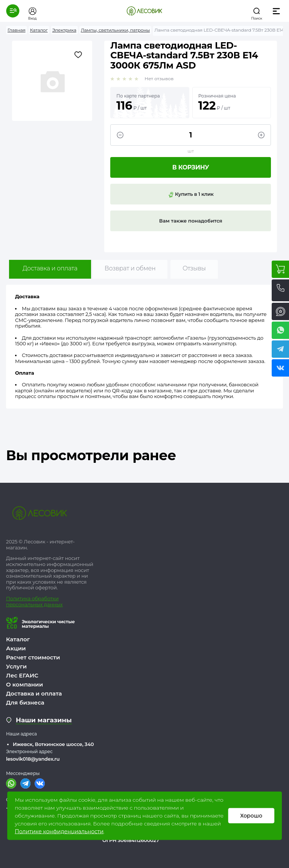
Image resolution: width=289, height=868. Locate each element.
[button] (13, 11)
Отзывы (194, 268)
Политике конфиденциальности (59, 831)
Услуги (16, 666)
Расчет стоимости (33, 657)
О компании (24, 684)
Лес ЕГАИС (22, 675)
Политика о (21, 598)
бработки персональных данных (34, 601)
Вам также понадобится (191, 221)
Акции (16, 648)
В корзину (191, 167)
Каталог (18, 639)
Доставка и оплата (50, 268)
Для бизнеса (25, 702)
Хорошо (251, 816)
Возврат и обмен (130, 268)
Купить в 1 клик (191, 194)
